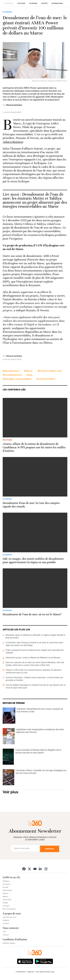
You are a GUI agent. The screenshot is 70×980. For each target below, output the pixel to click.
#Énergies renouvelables (17, 379)
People (5, 903)
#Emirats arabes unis (50, 371)
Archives (6, 923)
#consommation (46, 379)
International (57, 3)
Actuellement (9, 3)
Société (44, 3)
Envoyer (50, 849)
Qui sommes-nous (10, 917)
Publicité (6, 920)
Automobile (7, 900)
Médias (5, 897)
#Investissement (12, 375)
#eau (29, 375)
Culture (5, 893)
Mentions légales (9, 943)
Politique (21, 3)
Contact (6, 935)
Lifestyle (6, 906)
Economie (33, 3)
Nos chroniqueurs (9, 909)
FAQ (4, 932)
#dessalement (11, 371)
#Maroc (28, 371)
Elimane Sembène (14, 105)
